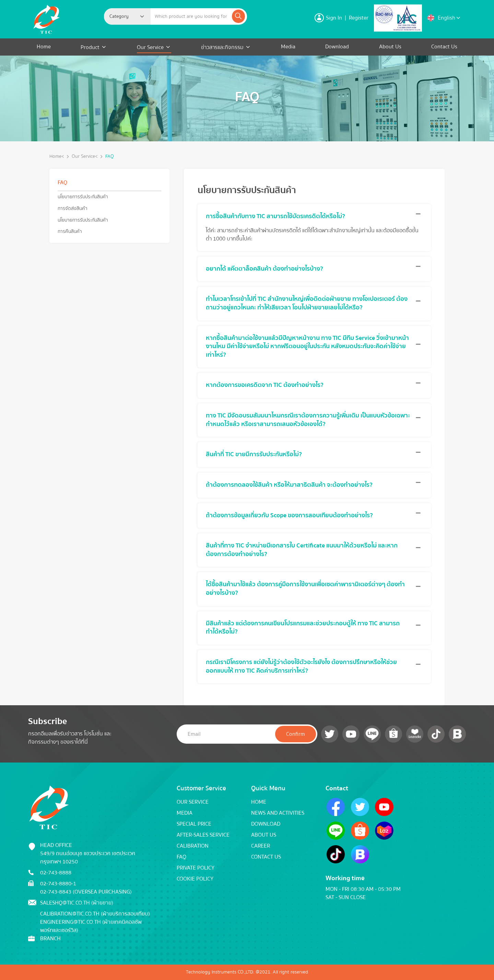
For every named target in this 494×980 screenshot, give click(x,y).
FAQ (110, 157)
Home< (57, 157)
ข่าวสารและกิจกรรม (222, 47)
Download (337, 47)
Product (91, 47)
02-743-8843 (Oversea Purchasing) (86, 892)
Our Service (150, 47)
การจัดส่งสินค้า (73, 208)
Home (44, 47)
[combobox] (127, 16)
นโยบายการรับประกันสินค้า (83, 197)
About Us (390, 47)
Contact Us (444, 47)
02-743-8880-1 (58, 884)
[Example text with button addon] (191, 16)
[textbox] (121, 16)
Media (288, 47)
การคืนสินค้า (70, 231)
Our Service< (85, 157)
